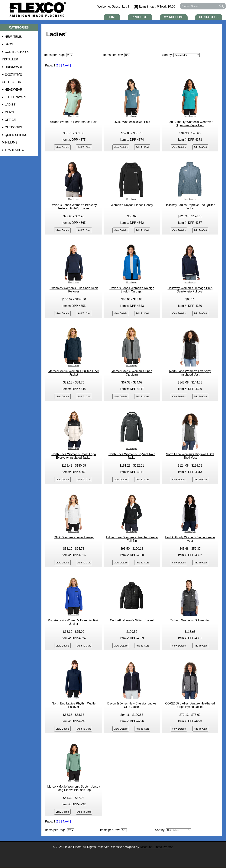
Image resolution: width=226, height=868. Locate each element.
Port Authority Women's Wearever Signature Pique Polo (190, 124)
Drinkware (14, 67)
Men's (9, 112)
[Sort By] (187, 55)
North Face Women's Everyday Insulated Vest (190, 373)
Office (10, 120)
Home (112, 17)
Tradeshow (15, 150)
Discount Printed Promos (157, 847)
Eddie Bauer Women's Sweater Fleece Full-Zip (132, 539)
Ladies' (10, 105)
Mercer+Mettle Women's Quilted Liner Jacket (74, 373)
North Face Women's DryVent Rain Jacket (132, 456)
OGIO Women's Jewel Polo (132, 122)
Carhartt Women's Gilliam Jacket (132, 620)
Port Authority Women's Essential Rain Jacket (74, 622)
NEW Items (13, 37)
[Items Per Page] (127, 55)
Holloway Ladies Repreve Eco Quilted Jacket (190, 207)
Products (140, 17)
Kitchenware (16, 97)
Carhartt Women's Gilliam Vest (190, 620)
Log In (126, 7)
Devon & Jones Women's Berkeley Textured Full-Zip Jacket (74, 207)
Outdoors (13, 127)
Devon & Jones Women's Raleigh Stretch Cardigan (132, 290)
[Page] (70, 55)
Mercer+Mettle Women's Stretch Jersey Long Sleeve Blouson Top (74, 788)
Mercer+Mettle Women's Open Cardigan (132, 373)
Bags (9, 44)
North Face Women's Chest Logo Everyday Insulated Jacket (74, 456)
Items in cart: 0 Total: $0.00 (155, 7)
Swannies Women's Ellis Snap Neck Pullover (74, 290)
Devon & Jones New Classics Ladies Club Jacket (132, 705)
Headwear (13, 90)
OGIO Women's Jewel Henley (74, 537)
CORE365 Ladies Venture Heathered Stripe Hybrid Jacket (190, 705)
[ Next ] (66, 65)
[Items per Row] (124, 830)
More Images (74, 116)
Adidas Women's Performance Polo (74, 122)
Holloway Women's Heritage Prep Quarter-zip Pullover (190, 290)
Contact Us (209, 17)
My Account (174, 17)
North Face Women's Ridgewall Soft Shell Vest (190, 456)
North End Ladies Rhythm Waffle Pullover (74, 705)
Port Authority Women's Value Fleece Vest (190, 539)
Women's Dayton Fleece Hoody (132, 205)
